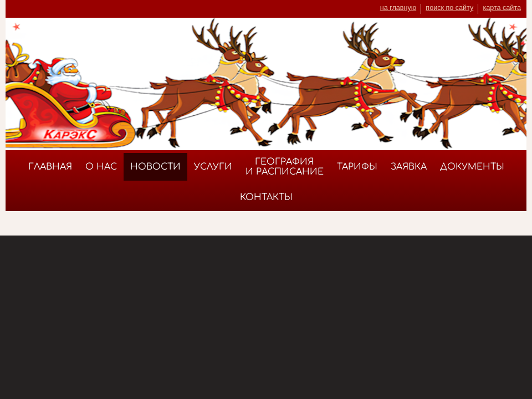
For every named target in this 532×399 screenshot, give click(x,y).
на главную (398, 8)
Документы (472, 167)
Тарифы (357, 167)
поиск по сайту (449, 8)
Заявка (409, 167)
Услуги (213, 167)
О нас (101, 167)
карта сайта (502, 8)
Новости (155, 167)
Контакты (266, 197)
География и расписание (285, 167)
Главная (50, 167)
